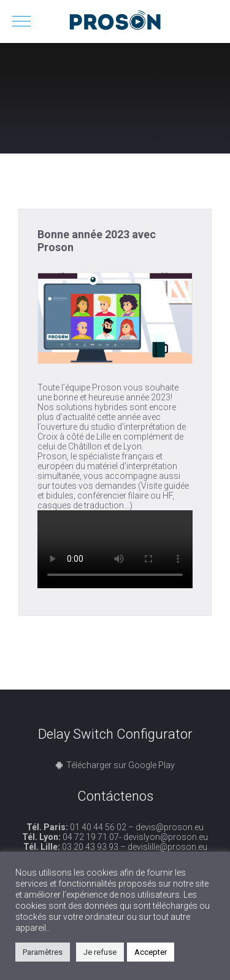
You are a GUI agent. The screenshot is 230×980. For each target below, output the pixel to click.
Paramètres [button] (43, 952)
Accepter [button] (151, 952)
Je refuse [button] (100, 952)
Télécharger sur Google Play (121, 765)
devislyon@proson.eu (166, 837)
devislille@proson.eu (167, 847)
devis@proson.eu (170, 827)
